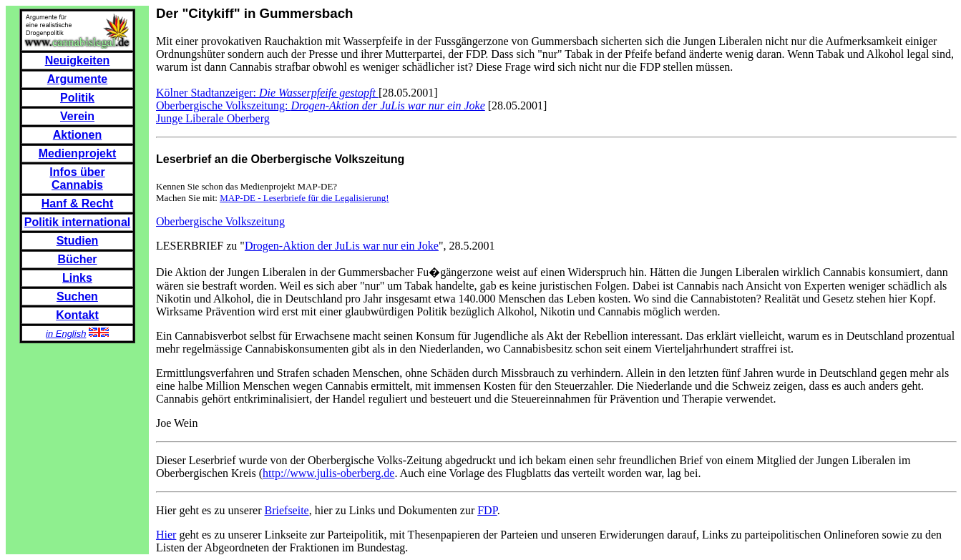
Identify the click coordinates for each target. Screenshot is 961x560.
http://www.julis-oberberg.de (328, 473)
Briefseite (287, 510)
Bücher (77, 259)
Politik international (77, 222)
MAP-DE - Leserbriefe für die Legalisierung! (304, 198)
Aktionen (77, 135)
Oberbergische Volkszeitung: (321, 105)
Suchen (77, 296)
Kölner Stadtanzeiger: (267, 93)
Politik (77, 98)
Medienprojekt (77, 153)
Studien (78, 241)
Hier (166, 535)
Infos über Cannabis (77, 178)
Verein (77, 116)
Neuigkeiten (78, 60)
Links (77, 278)
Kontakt (77, 315)
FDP (487, 510)
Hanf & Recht (77, 203)
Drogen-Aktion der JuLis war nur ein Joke (342, 246)
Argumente (77, 79)
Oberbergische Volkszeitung (220, 221)
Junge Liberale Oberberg (213, 118)
